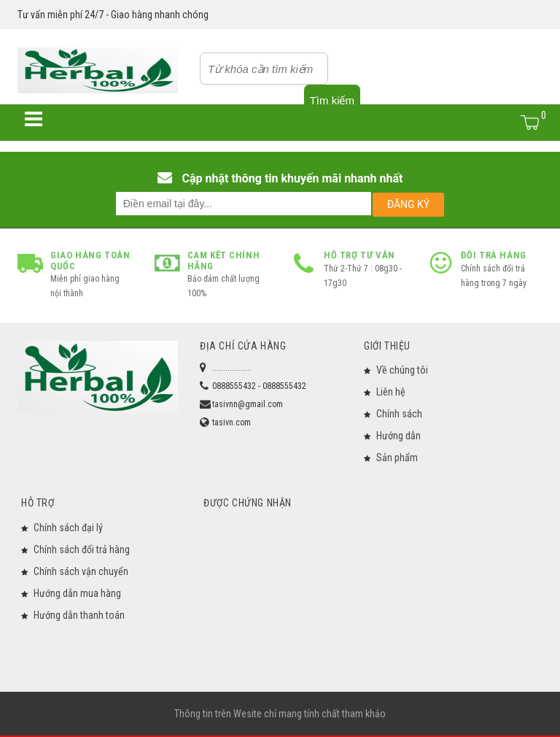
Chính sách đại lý (68, 528)
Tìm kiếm (332, 100)
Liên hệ (391, 392)
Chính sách (399, 414)
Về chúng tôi (402, 370)
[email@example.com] (244, 204)
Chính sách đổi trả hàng (82, 549)
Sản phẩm (397, 458)
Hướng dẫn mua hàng (77, 593)
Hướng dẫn (398, 436)
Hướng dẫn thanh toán (79, 615)
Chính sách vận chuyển (81, 571)
